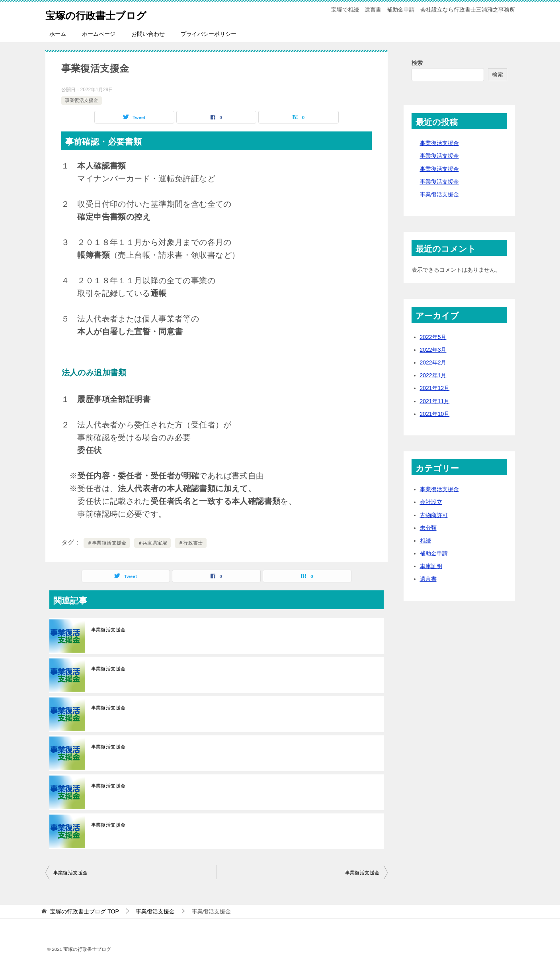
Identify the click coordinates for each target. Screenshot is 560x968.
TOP (84, 911)
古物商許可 (434, 515)
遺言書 (428, 579)
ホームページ (99, 34)
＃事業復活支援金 (107, 543)
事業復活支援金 (82, 100)
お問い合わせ (148, 34)
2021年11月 (435, 401)
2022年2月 (433, 363)
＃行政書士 (191, 543)
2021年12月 (435, 388)
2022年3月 (433, 350)
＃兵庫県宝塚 (152, 543)
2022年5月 (433, 337)
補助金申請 (434, 553)
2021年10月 (435, 414)
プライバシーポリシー (209, 34)
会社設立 (431, 502)
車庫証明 (431, 566)
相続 (425, 541)
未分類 (428, 528)
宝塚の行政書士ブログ (106, 14)
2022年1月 (433, 375)
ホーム (58, 34)
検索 (417, 63)
